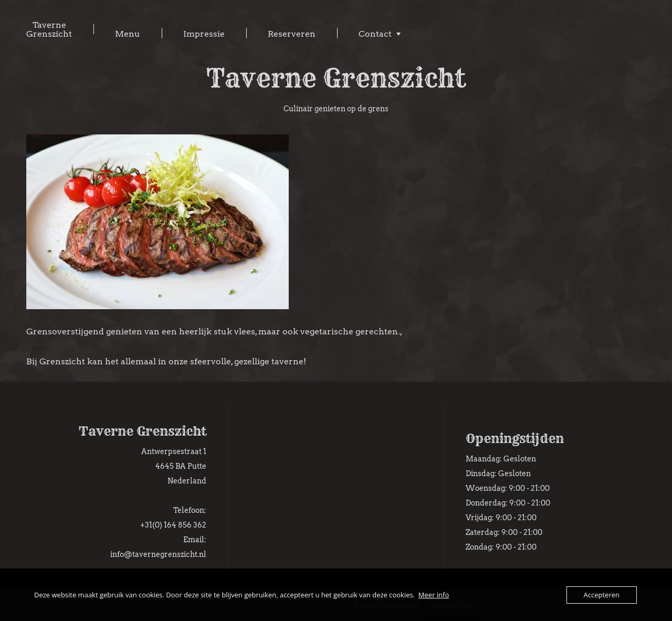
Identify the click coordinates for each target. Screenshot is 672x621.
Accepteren (602, 595)
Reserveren (292, 34)
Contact (375, 34)
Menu (128, 34)
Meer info (434, 595)
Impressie (204, 34)
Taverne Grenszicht (49, 29)
